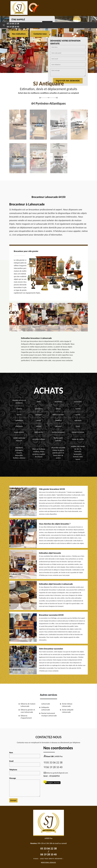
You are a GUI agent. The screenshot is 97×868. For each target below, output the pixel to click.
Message (25, 787)
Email (25, 763)
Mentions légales (49, 862)
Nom (25, 755)
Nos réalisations (19, 34)
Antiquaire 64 (18, 125)
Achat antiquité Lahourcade (68, 711)
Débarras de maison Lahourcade (28, 705)
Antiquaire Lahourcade (46, 709)
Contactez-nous (40, 34)
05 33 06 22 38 (13, 24)
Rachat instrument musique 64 (79, 125)
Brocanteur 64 (38, 158)
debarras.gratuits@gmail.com (56, 773)
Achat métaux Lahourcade (67, 705)
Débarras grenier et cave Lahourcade (28, 711)
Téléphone (25, 772)
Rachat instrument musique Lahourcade (49, 714)
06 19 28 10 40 (13, 27)
